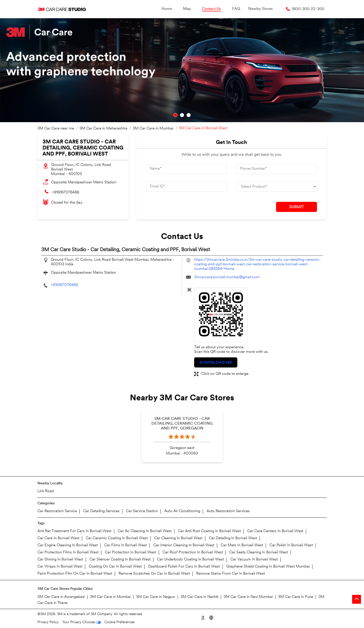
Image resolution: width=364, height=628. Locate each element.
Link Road (46, 491)
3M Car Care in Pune (296, 597)
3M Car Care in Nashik (199, 597)
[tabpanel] (182, 70)
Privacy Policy (48, 622)
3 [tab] (189, 115)
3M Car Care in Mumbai (110, 597)
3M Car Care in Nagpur (156, 597)
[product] (277, 187)
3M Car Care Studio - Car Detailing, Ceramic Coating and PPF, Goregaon (182, 424)
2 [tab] (182, 115)
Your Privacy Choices (78, 622)
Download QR (216, 363)
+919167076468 (66, 193)
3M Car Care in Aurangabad (61, 597)
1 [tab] (175, 115)
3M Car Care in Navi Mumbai (248, 597)
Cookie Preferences (119, 622)
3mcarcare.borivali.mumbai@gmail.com (227, 277)
